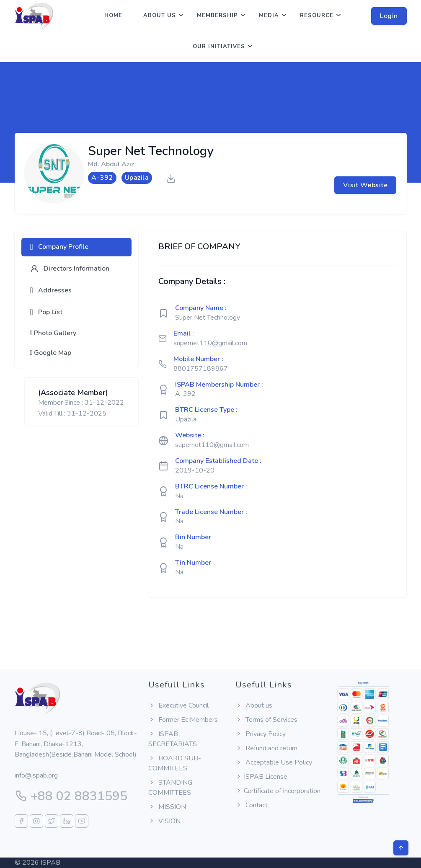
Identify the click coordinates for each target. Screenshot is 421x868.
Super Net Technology (208, 318)
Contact (252, 805)
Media (269, 15)
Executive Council (178, 705)
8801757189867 (201, 369)
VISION (164, 821)
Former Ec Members (183, 720)
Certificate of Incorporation (278, 791)
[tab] (77, 247)
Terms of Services (266, 720)
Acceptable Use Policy (274, 762)
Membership (217, 15)
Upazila (186, 419)
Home (113, 15)
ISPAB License (261, 777)
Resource (317, 15)
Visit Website (365, 185)
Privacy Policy (261, 734)
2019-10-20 (195, 470)
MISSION (167, 807)
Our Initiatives (219, 46)
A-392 (185, 394)
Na (179, 496)
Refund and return (266, 748)
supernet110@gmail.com (210, 343)
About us (160, 15)
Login (389, 16)
